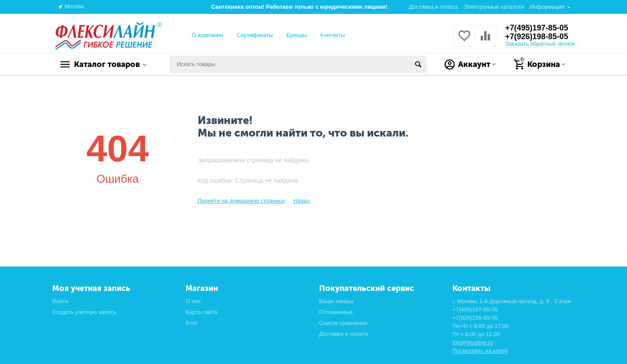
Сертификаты (255, 35)
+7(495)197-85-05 (537, 28)
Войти (60, 301)
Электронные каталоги (494, 7)
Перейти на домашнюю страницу (241, 201)
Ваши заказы (336, 301)
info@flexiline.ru (473, 342)
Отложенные (336, 312)
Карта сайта (201, 312)
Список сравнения (343, 323)
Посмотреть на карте (480, 351)
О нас (193, 301)
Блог (192, 323)
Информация (547, 7)
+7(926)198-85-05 (537, 37)
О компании (208, 35)
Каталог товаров (107, 64)
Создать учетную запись (84, 312)
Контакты (333, 35)
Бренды (297, 35)
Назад (302, 201)
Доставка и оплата (434, 7)
